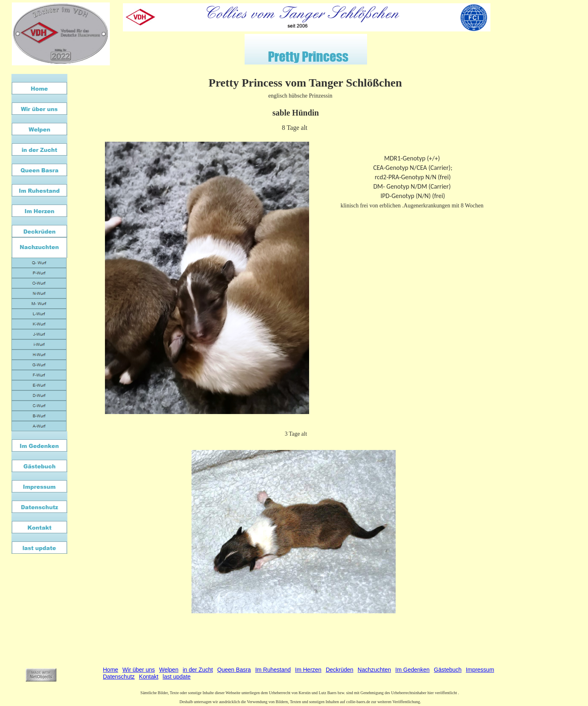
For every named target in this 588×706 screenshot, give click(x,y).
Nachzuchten (374, 670)
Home (110, 670)
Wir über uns (139, 670)
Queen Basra (234, 670)
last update (177, 677)
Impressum (480, 670)
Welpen (169, 670)
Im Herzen (308, 670)
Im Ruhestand (273, 670)
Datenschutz (119, 677)
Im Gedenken (412, 670)
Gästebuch (448, 670)
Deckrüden (340, 670)
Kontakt (148, 677)
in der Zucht (198, 670)
